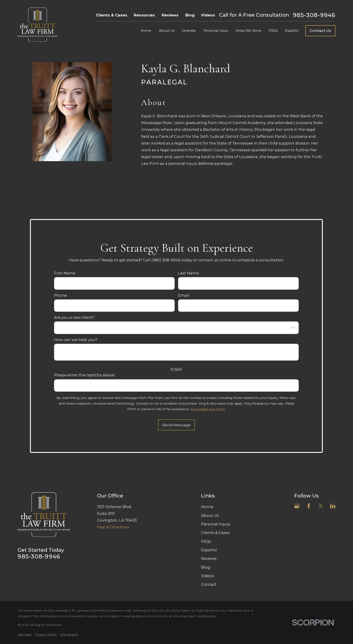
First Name (65, 273)
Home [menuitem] (146, 31)
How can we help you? (76, 339)
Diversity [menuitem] (189, 31)
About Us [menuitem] (167, 31)
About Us (210, 515)
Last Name (189, 273)
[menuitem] (25, 634)
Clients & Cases (112, 15)
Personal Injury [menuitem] (216, 31)
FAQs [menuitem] (273, 31)
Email (184, 295)
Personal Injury (216, 524)
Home (207, 507)
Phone (61, 295)
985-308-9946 (314, 15)
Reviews (170, 15)
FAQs (206, 541)
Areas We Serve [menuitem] (248, 31)
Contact (209, 584)
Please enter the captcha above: (85, 375)
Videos (208, 15)
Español (209, 550)
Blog (190, 15)
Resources (144, 15)
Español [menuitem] (292, 31)
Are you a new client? (75, 317)
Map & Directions (113, 527)
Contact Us (320, 31)
